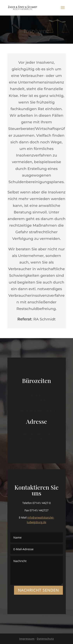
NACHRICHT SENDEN (38, 590)
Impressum (27, 639)
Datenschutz (45, 639)
